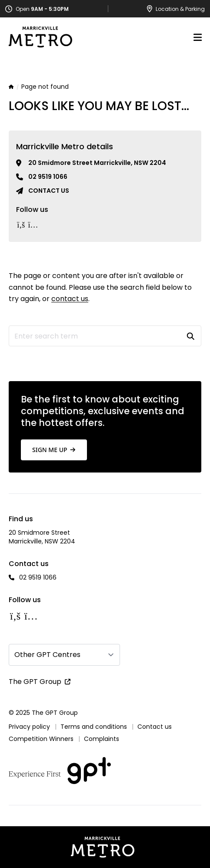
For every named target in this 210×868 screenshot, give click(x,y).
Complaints (102, 739)
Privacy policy (29, 727)
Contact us (49, 191)
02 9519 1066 (48, 177)
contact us (70, 299)
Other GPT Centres (47, 655)
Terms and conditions (94, 727)
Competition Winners (41, 739)
